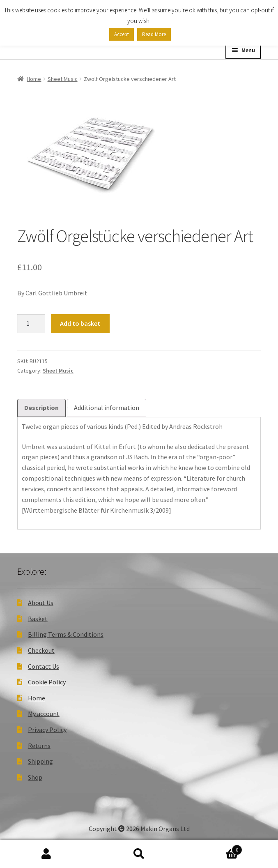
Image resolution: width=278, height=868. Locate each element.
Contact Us (44, 666)
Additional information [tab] (107, 408)
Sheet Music (63, 79)
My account (44, 714)
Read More (154, 34)
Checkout (41, 650)
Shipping (40, 761)
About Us (41, 603)
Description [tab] (41, 408)
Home (34, 79)
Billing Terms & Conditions (66, 634)
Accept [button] (122, 34)
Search (139, 854)
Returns (39, 746)
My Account (46, 854)
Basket (38, 619)
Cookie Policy (47, 682)
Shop (35, 777)
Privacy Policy (47, 730)
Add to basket (80, 323)
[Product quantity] (31, 324)
